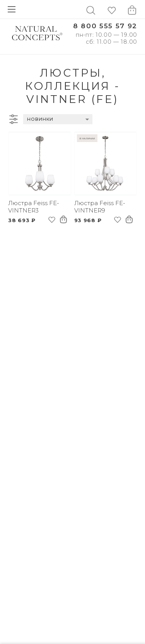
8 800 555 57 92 (105, 26)
